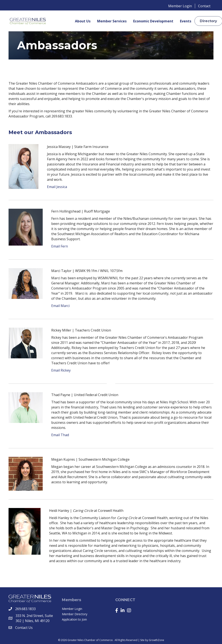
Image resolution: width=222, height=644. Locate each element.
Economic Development (153, 21)
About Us (83, 21)
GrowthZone (156, 640)
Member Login (180, 6)
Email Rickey (61, 370)
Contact (204, 6)
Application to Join (74, 619)
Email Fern (60, 246)
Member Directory (75, 614)
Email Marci (60, 306)
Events (186, 21)
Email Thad (60, 435)
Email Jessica (57, 187)
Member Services (112, 21)
